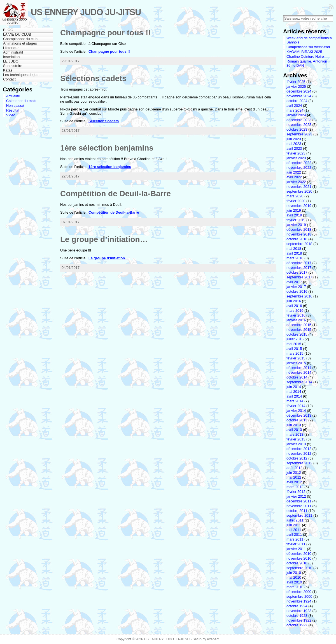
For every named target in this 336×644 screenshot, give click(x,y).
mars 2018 (295, 258)
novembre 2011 (299, 506)
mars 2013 (295, 434)
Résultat (13, 110)
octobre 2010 (297, 563)
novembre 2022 (299, 168)
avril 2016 (294, 306)
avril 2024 (294, 106)
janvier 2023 (296, 158)
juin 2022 (294, 172)
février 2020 (296, 201)
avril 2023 (294, 148)
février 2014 (296, 406)
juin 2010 (294, 573)
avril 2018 (294, 253)
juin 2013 (294, 425)
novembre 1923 (299, 611)
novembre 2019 (299, 206)
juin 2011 (294, 525)
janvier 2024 (296, 115)
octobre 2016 (297, 291)
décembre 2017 (299, 263)
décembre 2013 (299, 415)
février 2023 (296, 153)
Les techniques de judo (22, 75)
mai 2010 (294, 577)
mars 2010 (295, 587)
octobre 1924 (297, 606)
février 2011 (296, 544)
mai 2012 (294, 477)
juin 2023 (294, 139)
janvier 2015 (296, 363)
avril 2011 (294, 535)
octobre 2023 (297, 129)
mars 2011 (295, 539)
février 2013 (296, 439)
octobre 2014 (297, 377)
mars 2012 (295, 487)
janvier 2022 (296, 182)
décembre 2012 (299, 449)
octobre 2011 (297, 511)
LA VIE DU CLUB (17, 34)
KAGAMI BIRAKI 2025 (304, 52)
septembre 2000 (299, 596)
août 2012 (294, 468)
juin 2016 (294, 301)
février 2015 (296, 358)
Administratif (13, 52)
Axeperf (213, 639)
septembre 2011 (299, 515)
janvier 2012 (296, 496)
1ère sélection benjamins (107, 148)
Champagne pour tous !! (106, 33)
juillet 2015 (295, 339)
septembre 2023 (299, 134)
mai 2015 (294, 344)
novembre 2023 (299, 125)
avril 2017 (294, 282)
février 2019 (296, 220)
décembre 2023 (299, 120)
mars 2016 (295, 311)
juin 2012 (294, 473)
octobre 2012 (297, 458)
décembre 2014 (299, 368)
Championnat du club (20, 39)
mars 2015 (295, 353)
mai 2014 (294, 392)
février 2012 (296, 492)
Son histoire (13, 66)
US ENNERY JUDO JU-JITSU (86, 12)
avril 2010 (294, 582)
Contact (9, 79)
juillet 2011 (295, 520)
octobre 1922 (297, 625)
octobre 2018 (297, 239)
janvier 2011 (296, 549)
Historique (11, 48)
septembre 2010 (299, 568)
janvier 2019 (296, 225)
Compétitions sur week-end (308, 47)
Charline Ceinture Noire (305, 56)
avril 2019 (294, 215)
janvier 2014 (296, 411)
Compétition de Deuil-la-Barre (116, 194)
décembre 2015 (299, 325)
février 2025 (296, 82)
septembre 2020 (299, 191)
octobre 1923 (297, 616)
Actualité (13, 96)
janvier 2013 (296, 444)
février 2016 (296, 315)
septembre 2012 (299, 463)
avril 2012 (294, 482)
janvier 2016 (296, 320)
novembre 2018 (299, 234)
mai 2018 (294, 249)
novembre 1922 (299, 620)
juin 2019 (294, 210)
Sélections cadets (93, 78)
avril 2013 (294, 430)
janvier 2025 (296, 86)
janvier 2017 (296, 287)
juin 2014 (294, 387)
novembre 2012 (299, 453)
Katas (8, 70)
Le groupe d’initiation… (104, 239)
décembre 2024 (299, 91)
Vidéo (11, 115)
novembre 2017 (299, 268)
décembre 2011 (299, 501)
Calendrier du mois (21, 101)
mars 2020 (295, 196)
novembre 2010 (299, 558)
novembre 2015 (299, 330)
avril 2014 (294, 396)
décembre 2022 (299, 163)
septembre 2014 (299, 382)
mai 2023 (294, 144)
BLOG (8, 30)
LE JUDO (11, 61)
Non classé (15, 106)
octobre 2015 (297, 334)
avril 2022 (294, 177)
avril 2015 (294, 349)
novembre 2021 (299, 187)
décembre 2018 (299, 229)
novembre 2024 (299, 96)
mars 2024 (295, 110)
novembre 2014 (299, 372)
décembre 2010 (299, 554)
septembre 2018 (299, 244)
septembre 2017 (299, 277)
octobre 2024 (297, 101)
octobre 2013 (297, 420)
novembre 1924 (299, 601)
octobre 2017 (297, 272)
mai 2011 (294, 530)
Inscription (11, 57)
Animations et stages (20, 43)
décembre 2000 (299, 592)
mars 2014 (295, 401)
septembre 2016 (299, 296)
